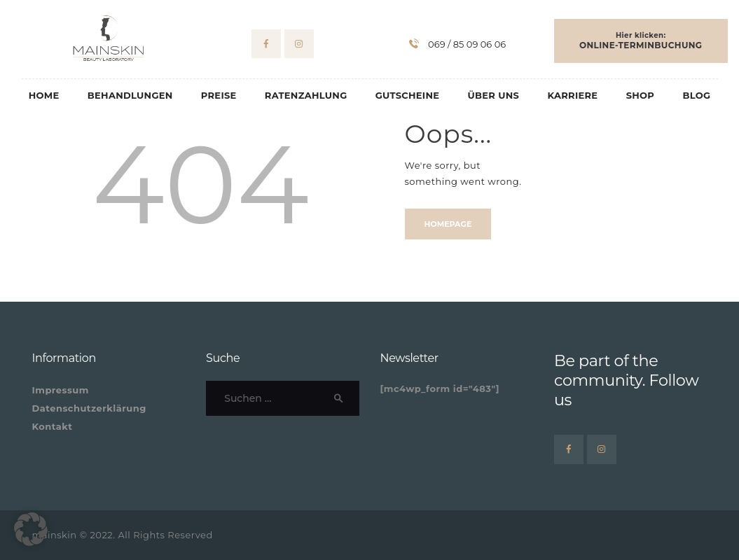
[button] (31, 529)
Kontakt (53, 426)
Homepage (448, 224)
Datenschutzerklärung (89, 408)
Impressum (61, 390)
